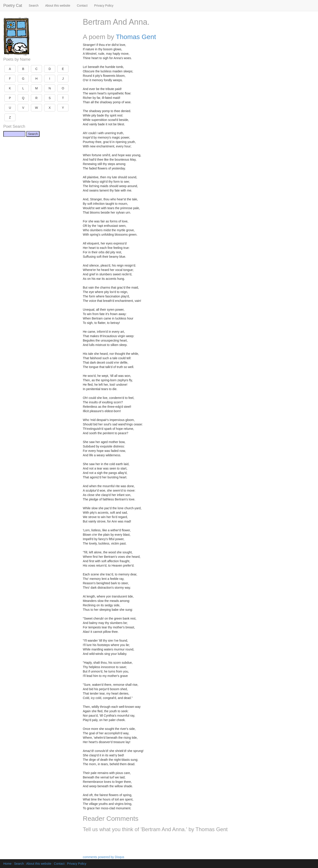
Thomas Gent (136, 37)
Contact (82, 6)
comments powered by (104, 857)
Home (7, 864)
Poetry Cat (13, 6)
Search (34, 6)
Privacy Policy (104, 6)
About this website (58, 6)
